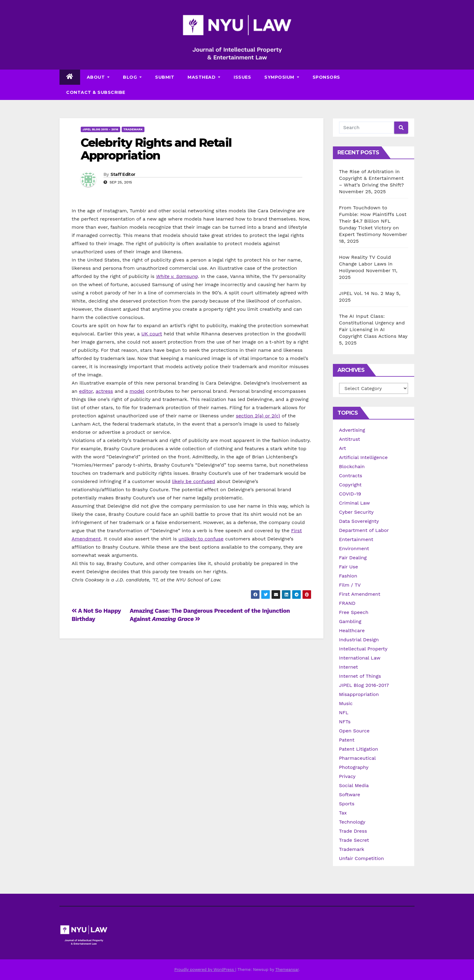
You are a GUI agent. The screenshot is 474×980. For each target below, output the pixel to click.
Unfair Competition (361, 858)
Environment (354, 548)
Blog (132, 77)
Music (346, 703)
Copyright (350, 485)
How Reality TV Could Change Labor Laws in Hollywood (366, 264)
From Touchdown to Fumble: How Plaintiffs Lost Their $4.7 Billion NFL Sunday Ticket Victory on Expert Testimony (373, 221)
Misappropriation (359, 694)
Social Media (354, 785)
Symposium (282, 77)
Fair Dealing (353, 558)
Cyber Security (356, 512)
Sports (347, 804)
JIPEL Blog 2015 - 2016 (100, 129)
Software (350, 795)
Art (342, 448)
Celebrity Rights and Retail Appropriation (156, 149)
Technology (352, 822)
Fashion (348, 576)
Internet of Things (360, 676)
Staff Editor (123, 174)
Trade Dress (353, 831)
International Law (360, 658)
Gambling (350, 621)
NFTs (345, 722)
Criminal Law (354, 503)
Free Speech (354, 612)
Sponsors (326, 77)
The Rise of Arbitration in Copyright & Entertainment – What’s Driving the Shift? (371, 178)
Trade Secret (354, 840)
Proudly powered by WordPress (205, 970)
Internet (349, 667)
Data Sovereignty (359, 521)
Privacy (347, 776)
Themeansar (287, 970)
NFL (344, 713)
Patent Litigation (359, 749)
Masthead (204, 77)
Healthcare (352, 630)
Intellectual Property (363, 649)
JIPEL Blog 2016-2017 (364, 685)
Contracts (351, 476)
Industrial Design (359, 640)
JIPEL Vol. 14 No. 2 (361, 293)
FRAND (347, 603)
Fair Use (349, 567)
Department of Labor (364, 530)
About (98, 77)
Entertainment (356, 539)
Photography (354, 767)
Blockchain (352, 466)
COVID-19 (350, 494)
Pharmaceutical (357, 758)
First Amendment (360, 594)
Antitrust (350, 439)
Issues (242, 77)
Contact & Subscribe (96, 92)
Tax (343, 813)
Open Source (354, 731)
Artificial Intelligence (363, 457)
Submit (165, 77)
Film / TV (350, 585)
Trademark (133, 129)
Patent (347, 740)
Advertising (352, 430)
